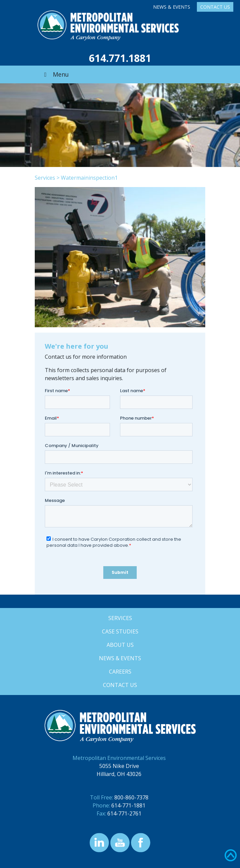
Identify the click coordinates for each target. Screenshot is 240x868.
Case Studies (120, 631)
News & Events (172, 7)
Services (45, 178)
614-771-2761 (124, 813)
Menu (55, 74)
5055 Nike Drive (119, 766)
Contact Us (215, 7)
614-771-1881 (128, 805)
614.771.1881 (120, 58)
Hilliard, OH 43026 (119, 774)
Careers (120, 672)
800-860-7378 (131, 797)
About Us (120, 645)
